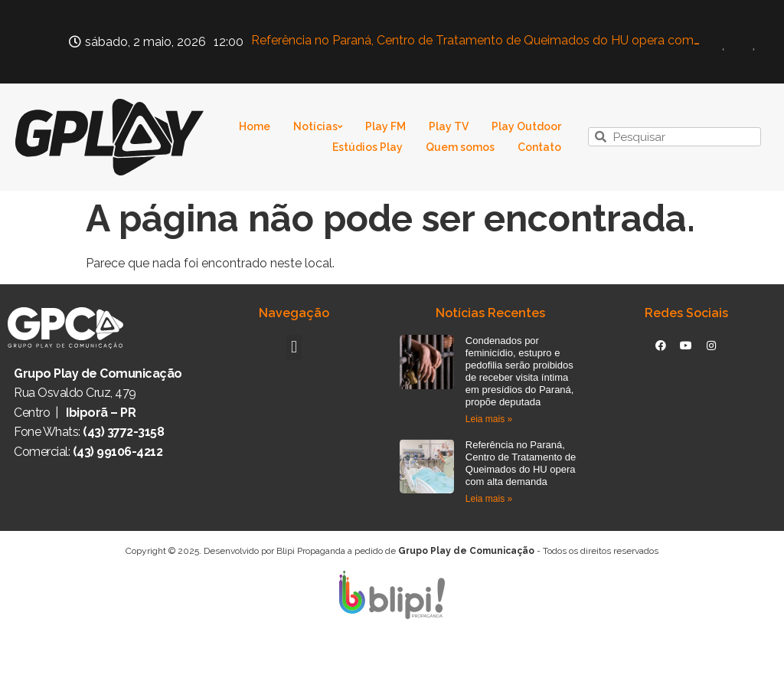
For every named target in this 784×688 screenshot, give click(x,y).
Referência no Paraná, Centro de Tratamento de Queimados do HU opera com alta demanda (521, 463)
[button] (294, 347)
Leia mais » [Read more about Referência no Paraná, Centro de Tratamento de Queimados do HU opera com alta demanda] (489, 499)
